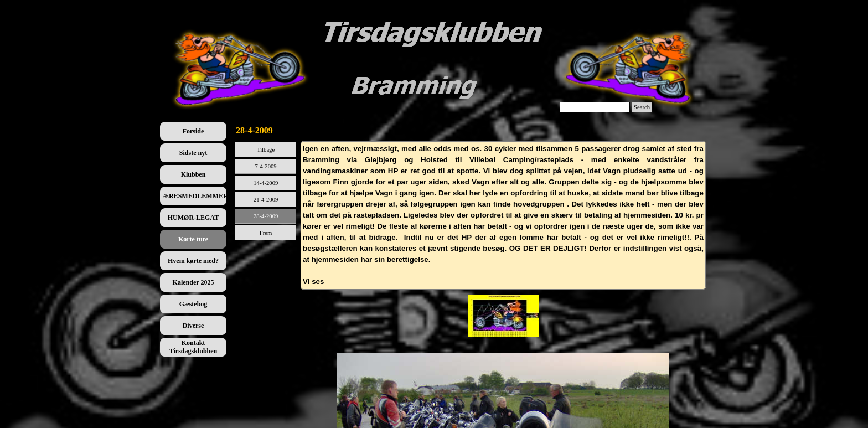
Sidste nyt (193, 153)
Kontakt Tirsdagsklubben (193, 347)
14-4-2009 (266, 183)
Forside (193, 131)
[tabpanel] (503, 215)
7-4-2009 (266, 166)
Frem (266, 233)
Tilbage (266, 150)
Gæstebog (193, 304)
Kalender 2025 (193, 282)
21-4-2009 (266, 200)
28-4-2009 (266, 216)
